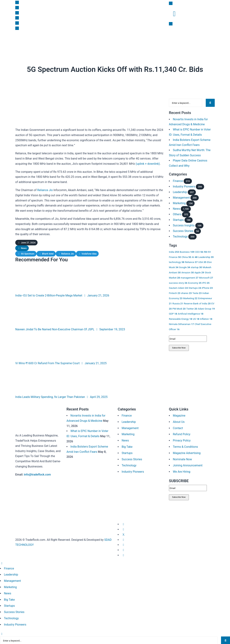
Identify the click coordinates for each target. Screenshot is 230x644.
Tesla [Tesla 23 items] (197, 293)
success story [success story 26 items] (178, 282)
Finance (31, 41)
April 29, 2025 (97, 397)
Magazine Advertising (187, 453)
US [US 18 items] (196, 318)
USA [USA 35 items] (202, 262)
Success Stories (183, 230)
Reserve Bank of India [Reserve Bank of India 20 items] (197, 303)
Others (177, 214)
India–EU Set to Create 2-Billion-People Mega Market (49, 295)
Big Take (88, 41)
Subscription (128, 41)
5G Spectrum (28, 254)
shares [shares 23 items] (186, 293)
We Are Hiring (182, 472)
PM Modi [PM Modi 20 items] (179, 308)
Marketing (58, 41)
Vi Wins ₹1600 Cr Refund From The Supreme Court (47, 363)
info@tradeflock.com (37, 475)
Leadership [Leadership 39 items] (206, 256)
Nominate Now (182, 459)
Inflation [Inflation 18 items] (206, 318)
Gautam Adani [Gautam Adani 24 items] (178, 287)
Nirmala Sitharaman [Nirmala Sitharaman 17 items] (181, 324)
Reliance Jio (45, 190)
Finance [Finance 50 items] (175, 256)
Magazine (145, 41)
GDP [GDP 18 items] (173, 313)
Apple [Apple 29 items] (199, 272)
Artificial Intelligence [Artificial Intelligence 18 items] (191, 313)
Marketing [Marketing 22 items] (190, 298)
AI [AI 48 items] (195, 256)
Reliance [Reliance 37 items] (191, 262)
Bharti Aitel (48, 254)
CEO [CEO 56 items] (199, 251)
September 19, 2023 (110, 329)
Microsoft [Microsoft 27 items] (206, 277)
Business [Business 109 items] (187, 251)
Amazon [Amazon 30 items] (188, 272)
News (20, 41)
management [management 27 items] (189, 277)
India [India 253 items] (174, 251)
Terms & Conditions (185, 447)
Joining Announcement (188, 465)
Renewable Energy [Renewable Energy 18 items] (180, 318)
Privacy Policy (182, 440)
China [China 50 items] (186, 256)
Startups (44, 41)
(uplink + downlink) (148, 164)
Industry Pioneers (184, 186)
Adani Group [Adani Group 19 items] (206, 308)
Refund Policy (182, 434)
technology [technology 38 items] (177, 262)
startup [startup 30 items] (196, 267)
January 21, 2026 (96, 295)
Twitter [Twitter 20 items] (192, 308)
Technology (180, 236)
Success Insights (107, 41)
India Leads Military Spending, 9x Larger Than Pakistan (50, 397)
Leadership (74, 41)
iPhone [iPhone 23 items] (207, 287)
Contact (178, 428)
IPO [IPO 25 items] (206, 282)
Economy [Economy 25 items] (195, 282)
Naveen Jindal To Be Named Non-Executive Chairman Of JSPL (55, 329)
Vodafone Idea (89, 254)
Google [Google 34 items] (185, 267)
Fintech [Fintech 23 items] (175, 293)
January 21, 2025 (93, 363)
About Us (179, 422)
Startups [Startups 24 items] (195, 287)
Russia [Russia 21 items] (178, 303)
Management (181, 197)
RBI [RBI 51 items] (207, 251)
